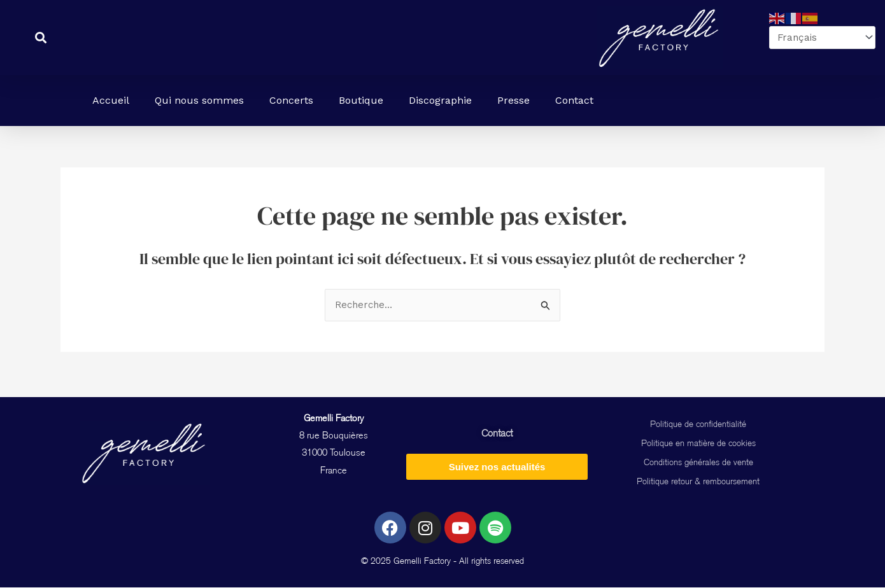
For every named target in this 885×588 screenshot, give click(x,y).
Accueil (111, 100)
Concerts (291, 100)
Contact (574, 100)
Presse (513, 100)
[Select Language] (819, 38)
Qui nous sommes (199, 100)
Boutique (361, 100)
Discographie (440, 100)
